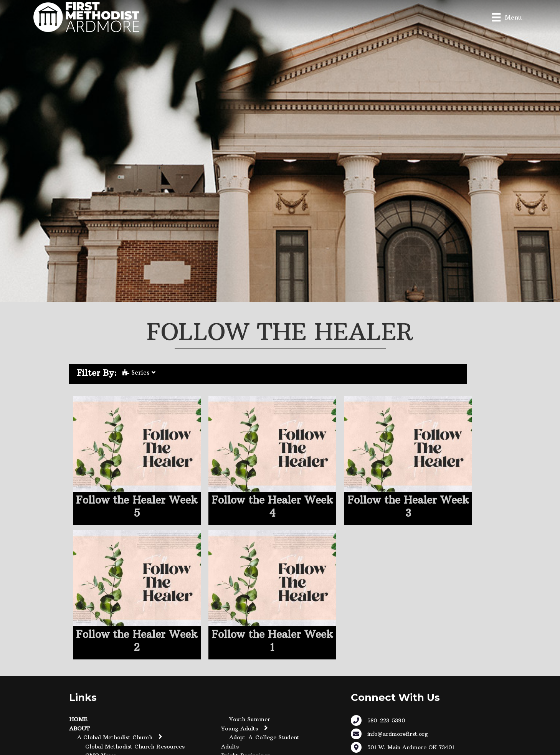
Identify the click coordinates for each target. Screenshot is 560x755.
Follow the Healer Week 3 (408, 506)
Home (78, 719)
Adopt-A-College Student (264, 737)
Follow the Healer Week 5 (137, 506)
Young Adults (240, 729)
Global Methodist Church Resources (135, 747)
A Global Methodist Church (115, 737)
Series (139, 372)
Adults (230, 747)
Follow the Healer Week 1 (272, 641)
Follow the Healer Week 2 (137, 641)
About (79, 729)
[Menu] (507, 17)
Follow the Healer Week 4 (272, 506)
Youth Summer (250, 719)
